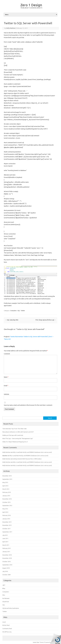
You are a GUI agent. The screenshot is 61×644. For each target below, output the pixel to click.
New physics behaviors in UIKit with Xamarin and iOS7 (18, 432)
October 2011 (6, 529)
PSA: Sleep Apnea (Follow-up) (46, 320)
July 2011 (5, 535)
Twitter (23, 311)
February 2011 (7, 548)
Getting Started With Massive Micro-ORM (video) (27, 459)
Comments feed (7, 629)
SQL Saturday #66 (12, 320)
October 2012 (6, 502)
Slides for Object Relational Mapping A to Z (15, 442)
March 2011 (6, 545)
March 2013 (6, 489)
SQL (19, 311)
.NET (4, 585)
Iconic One (36, 642)
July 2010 (5, 571)
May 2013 (5, 482)
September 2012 (7, 505)
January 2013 (6, 496)
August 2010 (6, 568)
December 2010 (7, 555)
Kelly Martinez (11, 28)
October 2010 (6, 562)
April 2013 (5, 486)
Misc (4, 595)
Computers (13, 311)
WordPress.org (7, 632)
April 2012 (5, 512)
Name (6, 377)
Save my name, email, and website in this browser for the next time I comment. (28, 405)
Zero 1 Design (31, 5)
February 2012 (7, 515)
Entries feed (6, 625)
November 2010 (7, 558)
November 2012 (7, 499)
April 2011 (5, 542)
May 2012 (5, 509)
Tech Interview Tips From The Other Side (14, 429)
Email (6, 386)
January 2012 (6, 519)
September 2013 (7, 479)
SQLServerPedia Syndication (11, 608)
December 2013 (7, 476)
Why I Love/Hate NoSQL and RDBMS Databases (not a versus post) (32, 452)
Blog (4, 588)
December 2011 (7, 522)
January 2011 (6, 552)
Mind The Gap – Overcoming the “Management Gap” (18, 438)
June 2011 (5, 538)
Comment (7, 354)
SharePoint (6, 602)
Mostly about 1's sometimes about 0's (31, 8)
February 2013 (7, 492)
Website (6, 394)
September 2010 (7, 565)
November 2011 (7, 525)
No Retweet (6, 598)
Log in (4, 622)
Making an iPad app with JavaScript (13, 435)
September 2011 (7, 532)
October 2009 (6, 575)
